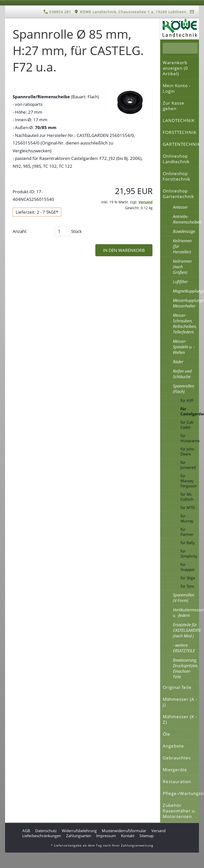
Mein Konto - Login (177, 88)
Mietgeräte (175, 770)
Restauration (177, 781)
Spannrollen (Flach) (183, 389)
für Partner (187, 532)
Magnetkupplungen (186, 291)
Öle (167, 734)
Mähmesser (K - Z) (180, 719)
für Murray (187, 518)
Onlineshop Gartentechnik (178, 194)
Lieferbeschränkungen (42, 836)
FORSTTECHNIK (180, 132)
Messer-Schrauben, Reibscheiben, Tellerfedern (185, 324)
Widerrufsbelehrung (79, 831)
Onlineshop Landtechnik (176, 159)
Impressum (106, 836)
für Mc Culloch (187, 497)
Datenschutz (46, 831)
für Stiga (188, 578)
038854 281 (57, 12)
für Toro (187, 586)
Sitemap (147, 836)
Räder (178, 362)
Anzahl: (20, 231)
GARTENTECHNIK (181, 144)
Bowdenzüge (184, 231)
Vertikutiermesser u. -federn (186, 613)
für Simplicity (189, 553)
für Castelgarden (190, 411)
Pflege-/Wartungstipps (181, 793)
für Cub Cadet (187, 425)
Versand (146, 202)
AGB (26, 831)
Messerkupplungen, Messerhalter (186, 303)
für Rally (188, 543)
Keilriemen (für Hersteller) (182, 246)
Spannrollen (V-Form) (183, 598)
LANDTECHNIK (179, 120)
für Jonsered (188, 465)
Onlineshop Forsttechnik (177, 176)
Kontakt (128, 836)
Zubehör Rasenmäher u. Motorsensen (179, 811)
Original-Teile (177, 687)
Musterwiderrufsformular (124, 831)
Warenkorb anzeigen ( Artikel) (175, 68)
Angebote (173, 746)
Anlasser (180, 207)
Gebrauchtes (177, 758)
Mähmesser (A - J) (180, 702)
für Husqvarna (190, 438)
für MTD (188, 508)
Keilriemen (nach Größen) (182, 267)
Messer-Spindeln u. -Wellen (184, 347)
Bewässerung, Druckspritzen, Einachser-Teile (186, 668)
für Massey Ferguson (189, 481)
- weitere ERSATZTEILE (184, 648)
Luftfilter (180, 282)
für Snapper (188, 567)
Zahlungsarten (79, 836)
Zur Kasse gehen (174, 106)
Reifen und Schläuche (182, 374)
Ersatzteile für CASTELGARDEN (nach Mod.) (186, 630)
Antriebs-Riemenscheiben (186, 219)
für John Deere (187, 451)
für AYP (187, 400)
